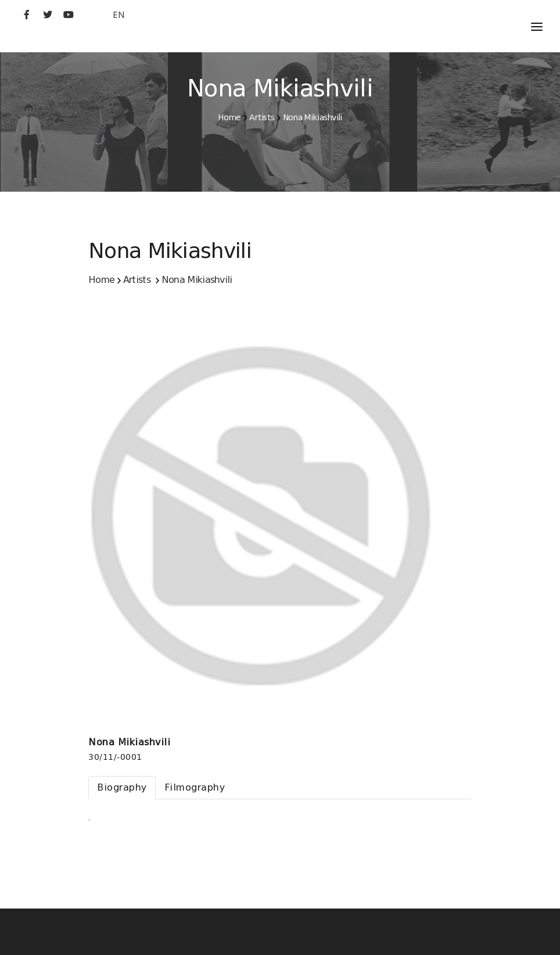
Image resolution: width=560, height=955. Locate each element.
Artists (262, 117)
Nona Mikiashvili (313, 117)
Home (229, 117)
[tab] (122, 788)
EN (119, 15)
